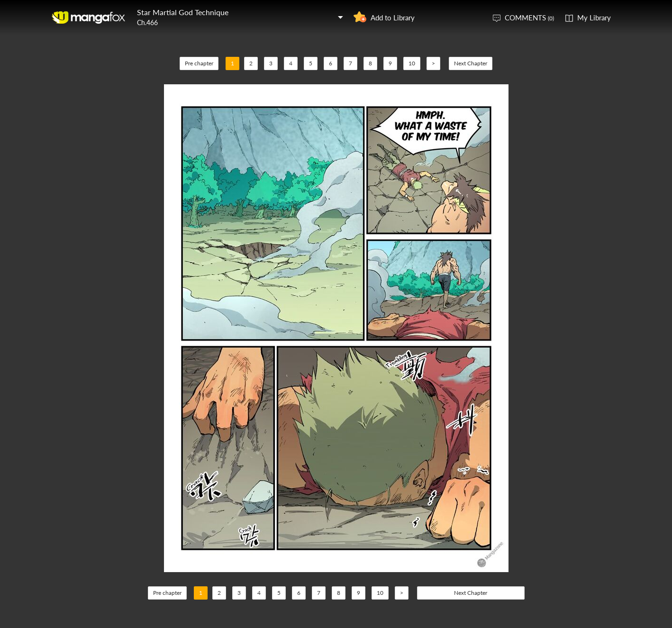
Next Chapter (471, 63)
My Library (594, 18)
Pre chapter (199, 63)
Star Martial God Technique (183, 12)
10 (412, 63)
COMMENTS (529, 18)
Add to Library (393, 18)
